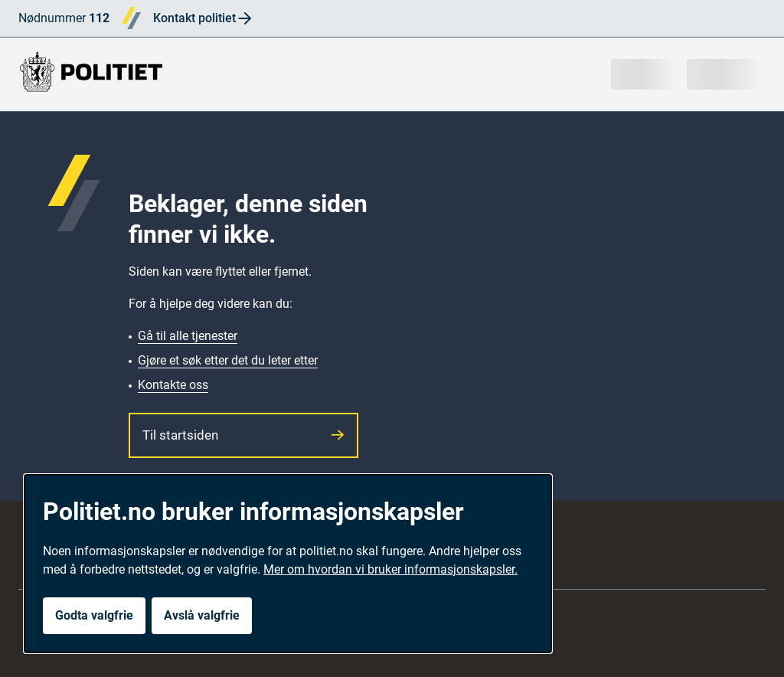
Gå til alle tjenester (188, 336)
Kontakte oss (173, 385)
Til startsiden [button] (243, 435)
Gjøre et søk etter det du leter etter (228, 360)
